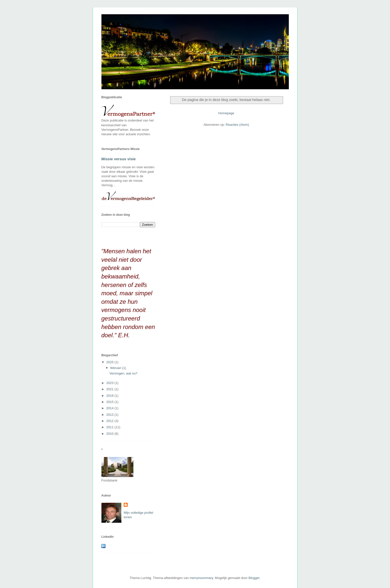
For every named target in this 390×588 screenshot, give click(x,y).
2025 (111, 362)
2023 (111, 383)
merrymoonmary (201, 578)
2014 (111, 408)
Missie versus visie (119, 159)
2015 (111, 402)
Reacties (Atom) (237, 125)
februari (116, 368)
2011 (111, 427)
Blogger (254, 578)
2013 (111, 415)
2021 (111, 389)
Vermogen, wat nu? (123, 373)
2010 (111, 434)
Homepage (226, 113)
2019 (111, 396)
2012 (111, 421)
